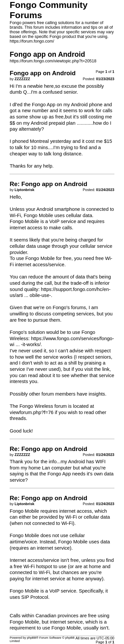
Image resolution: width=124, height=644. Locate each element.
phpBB (31, 638)
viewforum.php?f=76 (31, 412)
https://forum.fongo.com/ (32, 41)
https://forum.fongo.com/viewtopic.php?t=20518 (53, 61)
